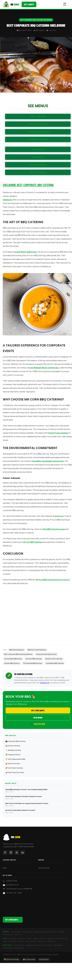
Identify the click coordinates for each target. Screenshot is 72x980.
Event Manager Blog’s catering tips (44, 368)
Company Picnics (19, 945)
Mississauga (13, 938)
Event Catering (51, 932)
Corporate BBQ (16, 932)
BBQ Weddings (59, 945)
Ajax (66, 938)
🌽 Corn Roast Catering (14, 768)
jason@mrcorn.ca (13, 885)
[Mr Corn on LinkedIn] (23, 853)
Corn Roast (61, 932)
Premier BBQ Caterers (12, 663)
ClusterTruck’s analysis (58, 433)
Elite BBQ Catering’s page (54, 529)
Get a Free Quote (38, 710)
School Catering (44, 868)
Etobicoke (34, 941)
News (5, 868)
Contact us (44, 683)
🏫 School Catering (13, 746)
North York (42, 941)
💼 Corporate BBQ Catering (15, 741)
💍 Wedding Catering (13, 750)
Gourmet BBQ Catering (34, 659)
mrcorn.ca (59, 516)
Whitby (5, 941)
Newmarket (12, 941)
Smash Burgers (8, 934)
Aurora (27, 941)
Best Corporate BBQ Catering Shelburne (36, 20)
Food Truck (18, 934)
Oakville (36, 938)
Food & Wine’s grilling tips (25, 252)
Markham (50, 938)
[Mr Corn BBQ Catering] (11, 4)
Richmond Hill (59, 938)
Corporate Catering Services (46, 654)
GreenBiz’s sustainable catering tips (48, 461)
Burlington (43, 938)
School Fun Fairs (47, 945)
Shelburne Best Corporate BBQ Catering (28, 185)
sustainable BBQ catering (55, 663)
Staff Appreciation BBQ (33, 945)
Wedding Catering (39, 932)
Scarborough (51, 941)
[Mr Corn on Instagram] (11, 853)
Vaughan (29, 938)
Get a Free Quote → (13, 920)
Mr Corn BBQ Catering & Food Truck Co (53, 580)
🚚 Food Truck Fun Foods (15, 772)
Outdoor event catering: (54, 659)
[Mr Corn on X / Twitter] (17, 853)
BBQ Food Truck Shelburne (37, 650)
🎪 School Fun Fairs (13, 763)
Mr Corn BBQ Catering (33, 542)
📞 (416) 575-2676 (38, 724)
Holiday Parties (19, 948)
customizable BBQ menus (13, 659)
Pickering (20, 941)
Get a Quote (29, 4)
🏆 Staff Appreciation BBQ (15, 759)
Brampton (22, 938)
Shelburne (7, 200)
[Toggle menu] (65, 4)
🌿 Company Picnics (13, 755)
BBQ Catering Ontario (17, 650)
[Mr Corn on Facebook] (5, 853)
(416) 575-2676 (12, 881)
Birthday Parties (8, 948)
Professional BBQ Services (33, 663)
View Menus (38, 718)
